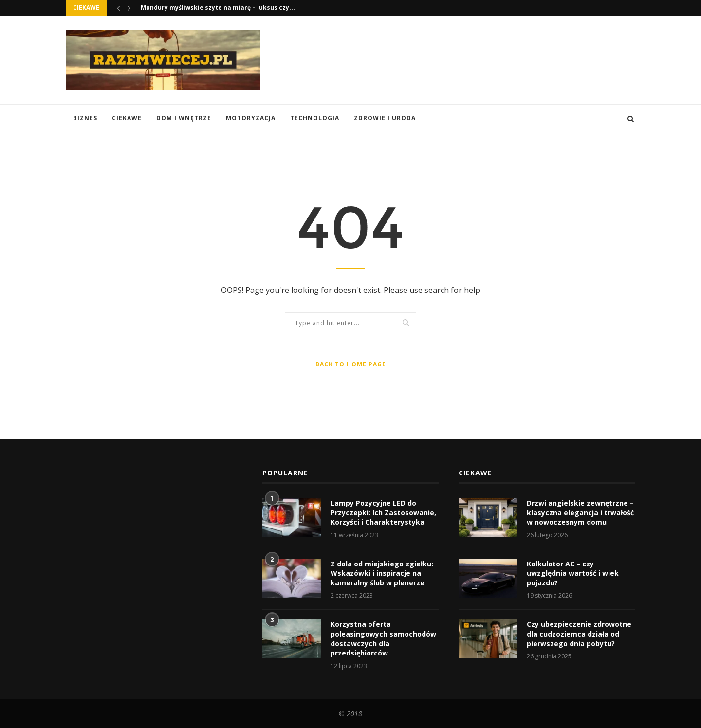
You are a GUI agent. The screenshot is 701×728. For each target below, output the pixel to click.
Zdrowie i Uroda (385, 118)
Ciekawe (127, 118)
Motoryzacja (251, 118)
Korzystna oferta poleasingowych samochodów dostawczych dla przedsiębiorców (383, 638)
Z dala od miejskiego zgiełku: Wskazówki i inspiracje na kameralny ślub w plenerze (382, 573)
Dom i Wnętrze (184, 118)
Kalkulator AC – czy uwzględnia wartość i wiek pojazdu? (573, 573)
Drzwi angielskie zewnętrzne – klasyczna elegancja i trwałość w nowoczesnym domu (580, 512)
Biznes (85, 118)
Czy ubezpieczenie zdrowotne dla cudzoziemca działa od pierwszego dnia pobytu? (579, 634)
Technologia (315, 118)
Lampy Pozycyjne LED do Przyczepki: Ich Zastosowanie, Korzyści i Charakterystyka (383, 512)
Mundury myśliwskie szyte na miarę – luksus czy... (218, 8)
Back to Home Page (351, 364)
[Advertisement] (458, 59)
